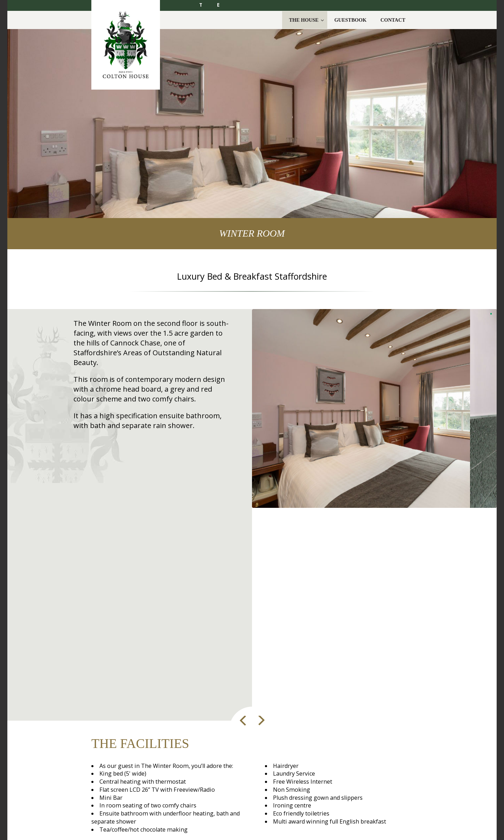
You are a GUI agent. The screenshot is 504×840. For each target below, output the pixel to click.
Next (259, 721)
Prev (243, 721)
